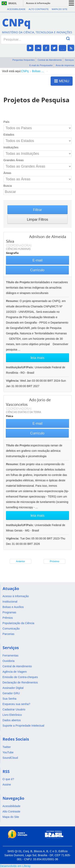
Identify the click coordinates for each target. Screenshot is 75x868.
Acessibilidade (16, 9)
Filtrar (37, 210)
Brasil (13, 3)
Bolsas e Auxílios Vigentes (38, 71)
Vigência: (13, 381)
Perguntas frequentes (23, 60)
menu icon (71, 3)
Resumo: (12, 301)
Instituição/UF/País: (20, 367)
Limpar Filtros (38, 219)
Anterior (20, 561)
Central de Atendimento (50, 60)
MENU (62, 81)
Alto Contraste (39, 9)
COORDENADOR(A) (19, 245)
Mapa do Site (60, 9)
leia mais (37, 358)
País (6, 122)
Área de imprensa (65, 65)
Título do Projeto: (18, 282)
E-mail (38, 260)
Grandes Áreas (13, 160)
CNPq (25, 71)
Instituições (11, 147)
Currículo (37, 270)
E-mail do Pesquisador (41, 65)
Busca (8, 186)
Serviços (69, 60)
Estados (9, 135)
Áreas (7, 173)
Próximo (55, 561)
